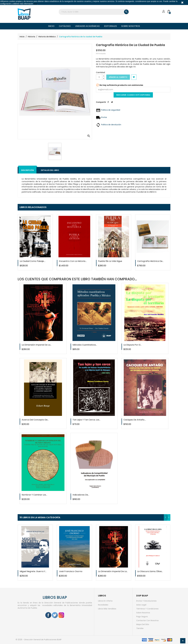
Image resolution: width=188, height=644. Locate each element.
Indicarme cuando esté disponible (133, 95)
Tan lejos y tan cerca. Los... (86, 420)
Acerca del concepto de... (35, 420)
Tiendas (140, 628)
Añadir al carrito (118, 77)
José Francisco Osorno (71, 571)
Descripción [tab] (27, 170)
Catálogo (65, 26)
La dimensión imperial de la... (37, 345)
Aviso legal (141, 605)
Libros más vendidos (107, 609)
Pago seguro (142, 617)
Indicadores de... (81, 495)
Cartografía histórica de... (150, 261)
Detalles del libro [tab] (50, 170)
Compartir (108, 104)
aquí (35, 4)
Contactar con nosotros (147, 620)
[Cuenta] (164, 11)
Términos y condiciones (147, 609)
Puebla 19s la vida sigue (110, 261)
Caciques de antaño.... (135, 420)
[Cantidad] (99, 77)
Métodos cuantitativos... (85, 345)
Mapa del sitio (143, 624)
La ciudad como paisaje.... (33, 261)
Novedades (103, 605)
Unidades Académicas (87, 26)
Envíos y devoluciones (146, 601)
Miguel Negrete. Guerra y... (33, 571)
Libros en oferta (105, 601)
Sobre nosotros (131, 26)
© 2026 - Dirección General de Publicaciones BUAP (39, 640)
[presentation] (165, 517)
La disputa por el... (133, 345)
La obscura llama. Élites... (150, 571)
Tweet (112, 104)
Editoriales (110, 26)
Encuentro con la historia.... (73, 261)
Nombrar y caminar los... (34, 495)
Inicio (51, 26)
